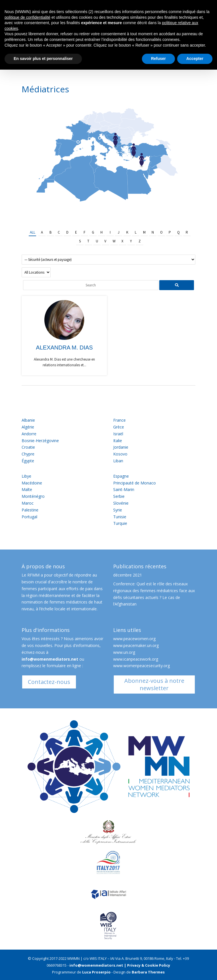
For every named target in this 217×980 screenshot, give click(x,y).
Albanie (28, 420)
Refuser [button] (158, 59)
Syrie (118, 510)
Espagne (121, 476)
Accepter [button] (195, 59)
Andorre (29, 434)
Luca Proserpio (96, 972)
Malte (27, 489)
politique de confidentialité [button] (27, 17)
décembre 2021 (128, 575)
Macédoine (32, 483)
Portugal (29, 517)
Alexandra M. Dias (64, 348)
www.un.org (124, 652)
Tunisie (120, 517)
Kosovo (120, 454)
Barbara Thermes (148, 972)
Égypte (28, 461)
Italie (118, 441)
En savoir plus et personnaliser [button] (43, 59)
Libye (26, 476)
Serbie (119, 496)
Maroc (28, 503)
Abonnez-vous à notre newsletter (154, 684)
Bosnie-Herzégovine (40, 441)
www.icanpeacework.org (136, 659)
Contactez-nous (49, 682)
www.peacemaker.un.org (136, 645)
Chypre (28, 454)
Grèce (119, 427)
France (119, 420)
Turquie (120, 523)
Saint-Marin (124, 489)
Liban (118, 461)
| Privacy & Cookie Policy (147, 965)
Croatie (28, 447)
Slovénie (121, 503)
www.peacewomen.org (134, 639)
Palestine (30, 510)
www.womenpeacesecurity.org (141, 666)
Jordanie (121, 447)
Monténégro (33, 496)
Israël (118, 434)
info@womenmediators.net (50, 659)
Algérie (28, 427)
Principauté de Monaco (135, 483)
